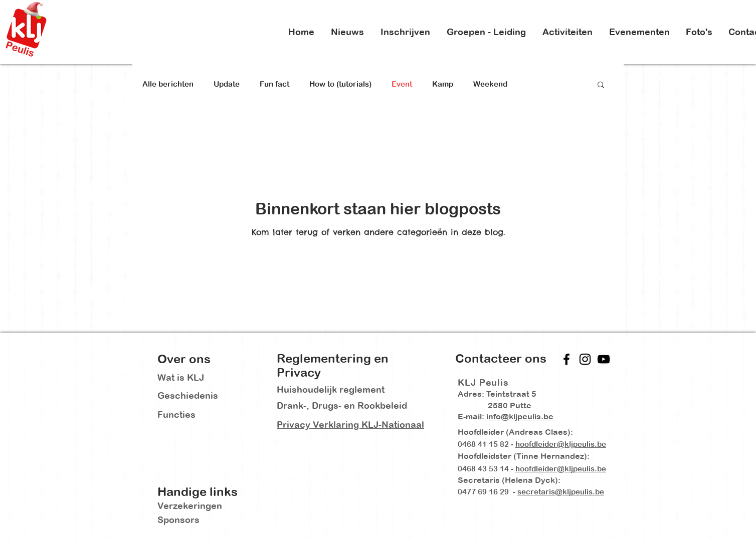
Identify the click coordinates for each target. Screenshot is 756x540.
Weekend (490, 84)
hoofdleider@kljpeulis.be (561, 444)
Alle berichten (168, 84)
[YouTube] (604, 359)
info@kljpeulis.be (520, 416)
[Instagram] (585, 359)
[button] (601, 85)
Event (402, 84)
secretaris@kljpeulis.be (561, 492)
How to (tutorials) (340, 84)
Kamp (443, 84)
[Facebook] (566, 359)
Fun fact (274, 84)
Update (227, 84)
